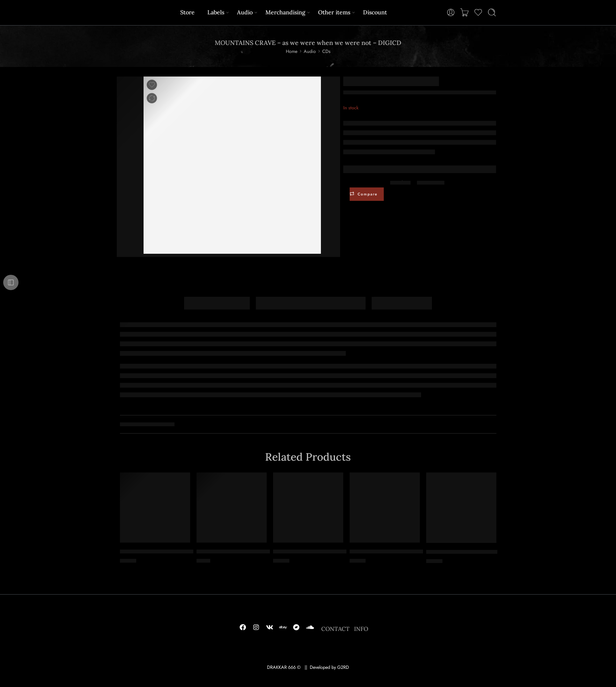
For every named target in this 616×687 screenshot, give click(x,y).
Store (187, 12)
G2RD (343, 667)
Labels (216, 12)
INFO (361, 629)
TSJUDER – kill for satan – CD (462, 552)
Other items (334, 12)
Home (292, 51)
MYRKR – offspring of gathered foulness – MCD (253, 552)
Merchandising (285, 12)
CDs (326, 51)
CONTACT (335, 629)
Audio (245, 12)
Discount (375, 12)
